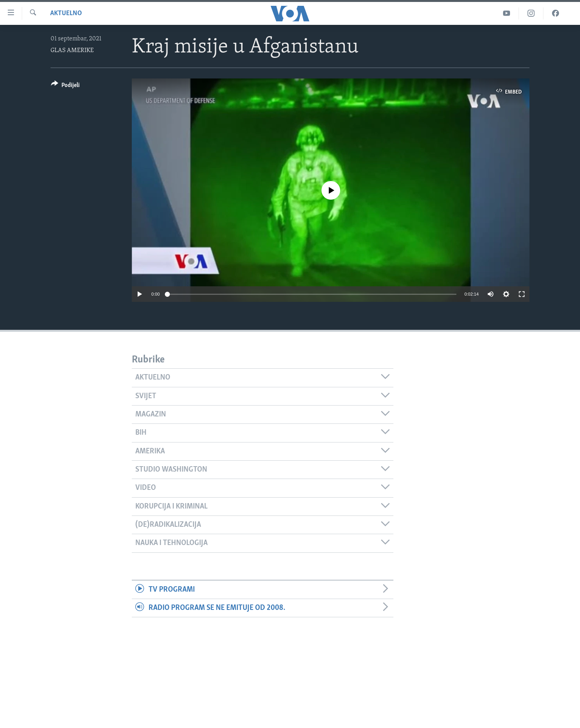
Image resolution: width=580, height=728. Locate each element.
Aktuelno (66, 13)
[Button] (65, 86)
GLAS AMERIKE (72, 51)
